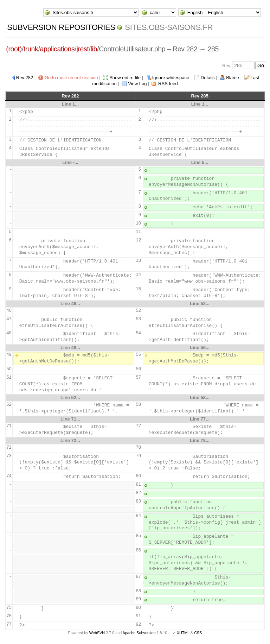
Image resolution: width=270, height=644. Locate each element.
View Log (137, 84)
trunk (31, 49)
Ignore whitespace (171, 78)
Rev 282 (25, 78)
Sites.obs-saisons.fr (169, 27)
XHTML (183, 633)
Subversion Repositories (61, 27)
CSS (198, 633)
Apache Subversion (139, 633)
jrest (82, 49)
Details (208, 78)
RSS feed (168, 84)
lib (94, 49)
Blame (233, 78)
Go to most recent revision (71, 78)
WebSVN (97, 633)
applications (57, 49)
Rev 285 (200, 96)
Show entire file (125, 78)
